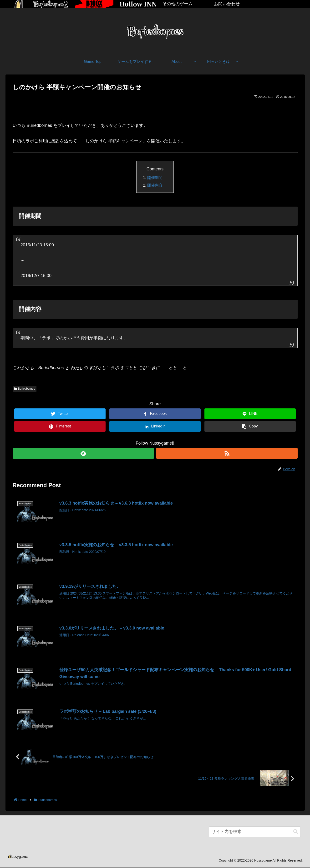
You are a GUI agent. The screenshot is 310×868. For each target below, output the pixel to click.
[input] (255, 832)
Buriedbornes (25, 389)
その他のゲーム (178, 4)
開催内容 (155, 185)
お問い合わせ (227, 4)
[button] (296, 832)
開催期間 (155, 178)
